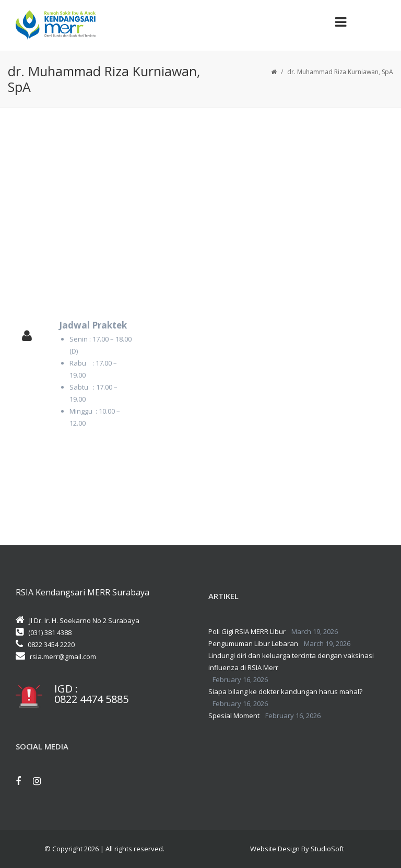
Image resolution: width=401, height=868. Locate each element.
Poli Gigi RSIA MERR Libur (247, 631)
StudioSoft (327, 849)
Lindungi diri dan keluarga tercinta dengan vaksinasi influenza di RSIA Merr (291, 661)
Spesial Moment (234, 715)
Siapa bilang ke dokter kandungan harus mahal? (285, 691)
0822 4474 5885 (91, 699)
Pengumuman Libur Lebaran (253, 643)
